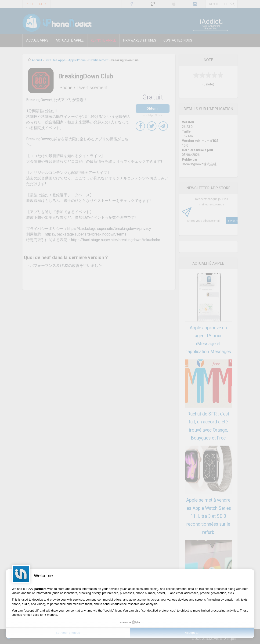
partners (40, 589)
